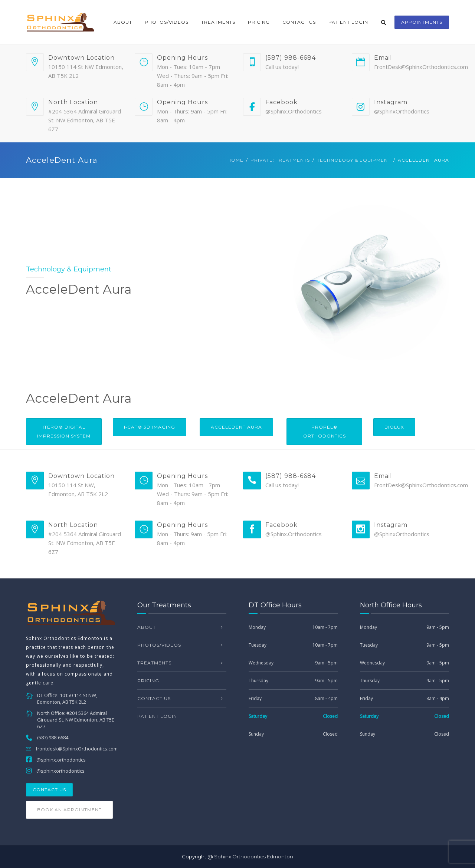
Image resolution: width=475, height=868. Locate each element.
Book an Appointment (69, 810)
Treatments (218, 22)
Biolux (394, 427)
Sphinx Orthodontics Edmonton (254, 857)
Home (235, 160)
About (123, 22)
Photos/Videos (167, 22)
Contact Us (299, 22)
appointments (422, 22)
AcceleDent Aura (236, 427)
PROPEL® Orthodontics (325, 431)
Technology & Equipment (354, 160)
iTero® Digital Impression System (64, 431)
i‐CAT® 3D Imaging (150, 427)
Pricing (259, 22)
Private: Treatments (280, 160)
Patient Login (348, 22)
